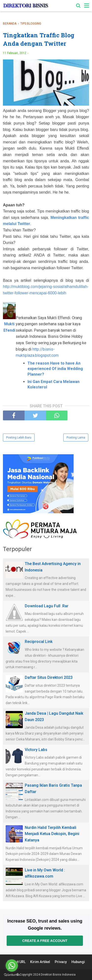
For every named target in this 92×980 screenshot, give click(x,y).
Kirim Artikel (40, 962)
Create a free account (45, 941)
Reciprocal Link (39, 642)
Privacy (61, 962)
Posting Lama (76, 438)
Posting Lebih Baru (19, 438)
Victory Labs (36, 750)
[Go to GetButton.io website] (12, 975)
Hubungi (78, 962)
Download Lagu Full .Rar (47, 606)
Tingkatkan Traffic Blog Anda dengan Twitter (39, 39)
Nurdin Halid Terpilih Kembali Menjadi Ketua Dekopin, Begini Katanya (52, 834)
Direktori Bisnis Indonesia (58, 975)
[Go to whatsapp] (12, 966)
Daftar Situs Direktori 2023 (49, 677)
